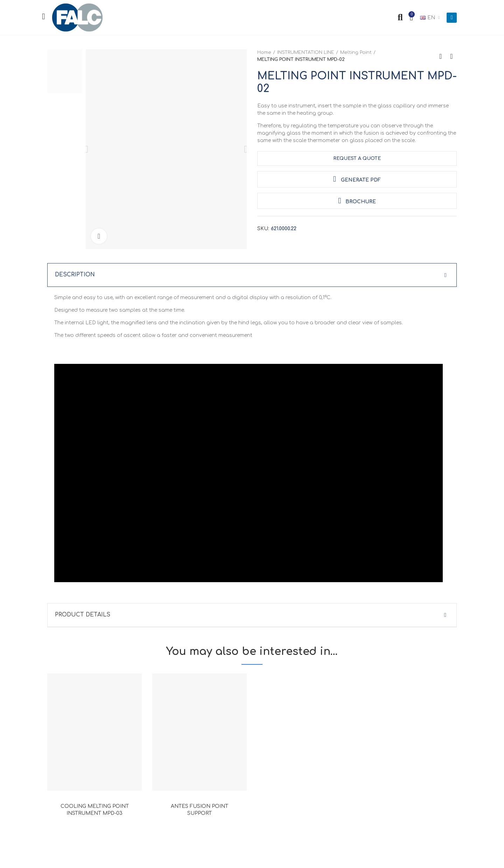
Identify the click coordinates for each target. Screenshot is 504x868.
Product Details (83, 615)
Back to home (443, 56)
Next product (451, 56)
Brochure (357, 201)
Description (75, 275)
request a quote (357, 158)
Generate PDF (357, 179)
